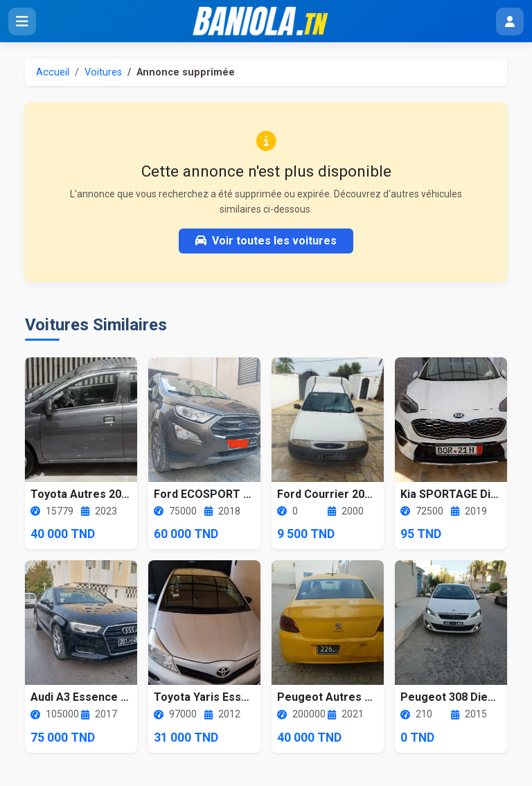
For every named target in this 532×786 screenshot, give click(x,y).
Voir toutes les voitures (266, 241)
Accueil (53, 72)
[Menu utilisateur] (510, 21)
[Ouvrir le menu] (22, 21)
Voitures (103, 72)
